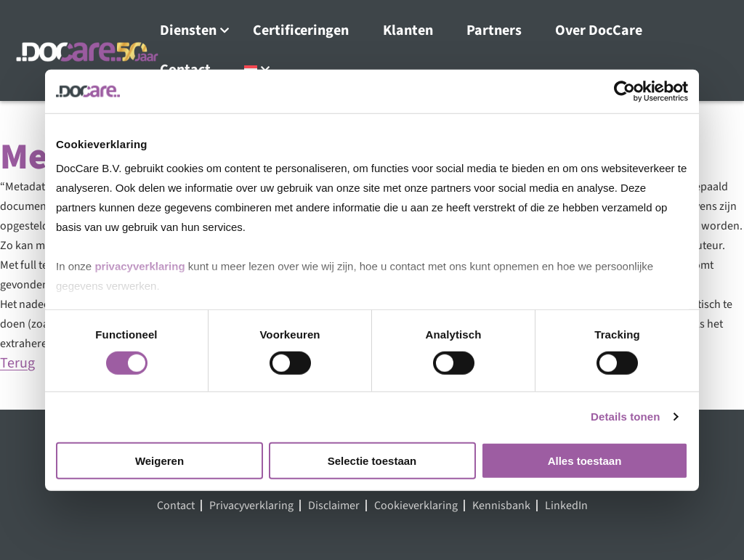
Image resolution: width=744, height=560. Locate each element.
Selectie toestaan (372, 461)
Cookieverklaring (416, 506)
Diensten (188, 31)
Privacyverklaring (251, 506)
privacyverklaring (139, 266)
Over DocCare (599, 31)
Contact (176, 506)
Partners (494, 31)
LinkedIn (566, 506)
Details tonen (625, 417)
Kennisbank (501, 506)
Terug (17, 363)
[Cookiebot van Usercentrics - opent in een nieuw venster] (624, 91)
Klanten (408, 31)
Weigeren (159, 461)
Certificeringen (301, 31)
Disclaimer (334, 506)
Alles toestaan (585, 461)
